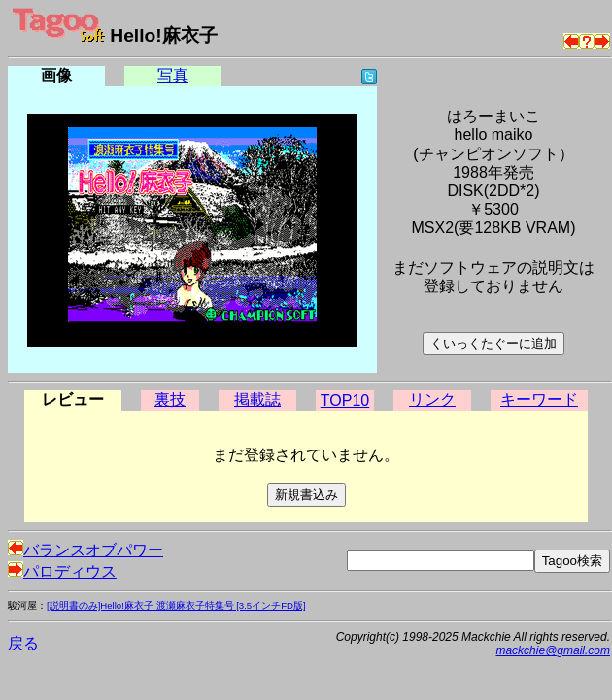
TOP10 (345, 400)
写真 (173, 75)
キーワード (539, 400)
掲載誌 (257, 400)
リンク (432, 400)
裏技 (170, 400)
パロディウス (62, 571)
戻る (23, 643)
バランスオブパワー (85, 550)
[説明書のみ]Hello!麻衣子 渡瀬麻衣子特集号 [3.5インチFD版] (176, 605)
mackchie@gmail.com (553, 650)
